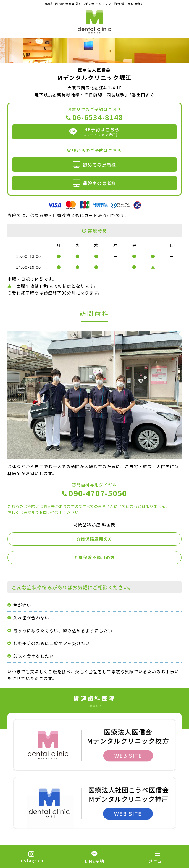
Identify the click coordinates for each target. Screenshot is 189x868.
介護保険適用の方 (95, 539)
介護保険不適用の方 (94, 557)
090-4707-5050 (98, 494)
